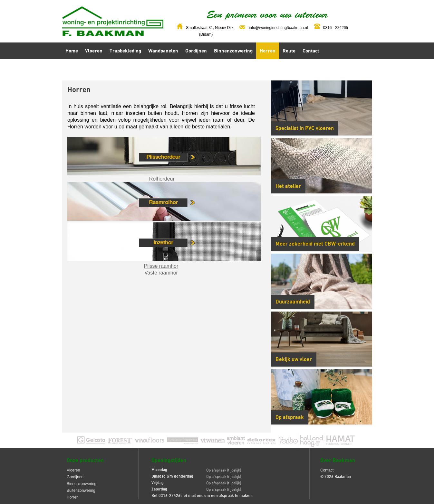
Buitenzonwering (81, 490)
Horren (268, 51)
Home (72, 51)
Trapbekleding (125, 51)
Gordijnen (196, 51)
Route (289, 51)
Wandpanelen (163, 51)
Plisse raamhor (161, 266)
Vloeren (94, 51)
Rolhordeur (162, 179)
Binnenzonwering (233, 51)
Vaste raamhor (161, 273)
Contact (311, 51)
